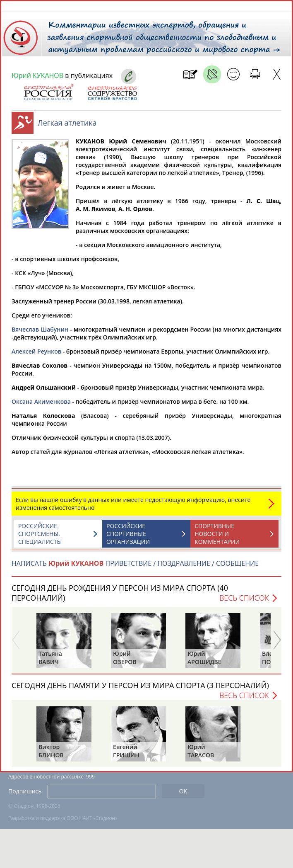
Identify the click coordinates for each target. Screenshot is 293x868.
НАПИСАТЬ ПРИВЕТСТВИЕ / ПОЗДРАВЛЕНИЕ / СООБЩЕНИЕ (135, 567)
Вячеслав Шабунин (40, 333)
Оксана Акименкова (41, 406)
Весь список (244, 602)
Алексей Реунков (36, 355)
